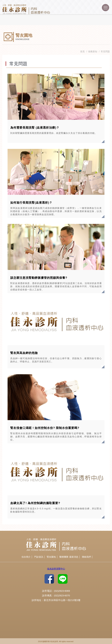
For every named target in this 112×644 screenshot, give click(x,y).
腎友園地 (51, 557)
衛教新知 (93, 51)
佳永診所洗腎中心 (56, 569)
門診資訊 (39, 557)
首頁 (82, 51)
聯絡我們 (86, 557)
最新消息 (74, 557)
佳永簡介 (26, 557)
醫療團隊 (64, 557)
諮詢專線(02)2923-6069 (97, 8)
